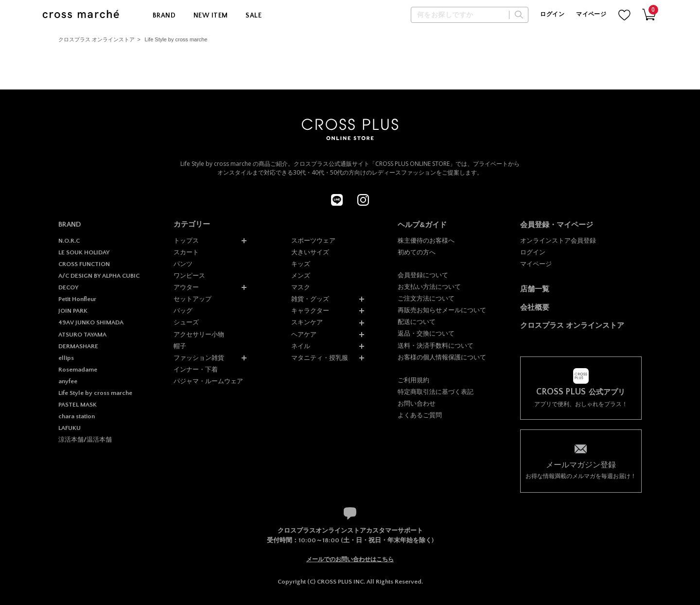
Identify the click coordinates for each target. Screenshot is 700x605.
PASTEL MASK (78, 405)
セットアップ (192, 299)
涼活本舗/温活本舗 (85, 440)
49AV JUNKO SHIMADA (91, 322)
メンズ (301, 276)
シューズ (186, 322)
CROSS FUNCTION (84, 264)
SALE (254, 16)
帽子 (180, 346)
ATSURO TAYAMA (82, 335)
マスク (301, 287)
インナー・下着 (196, 369)
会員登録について (423, 275)
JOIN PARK (73, 311)
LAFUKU (70, 428)
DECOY (68, 287)
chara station (77, 416)
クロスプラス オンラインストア (96, 39)
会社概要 (535, 307)
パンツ (183, 264)
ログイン (552, 14)
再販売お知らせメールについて (442, 310)
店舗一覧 (535, 289)
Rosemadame (78, 370)
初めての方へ (417, 252)
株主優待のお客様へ (426, 240)
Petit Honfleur (77, 299)
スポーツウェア (313, 240)
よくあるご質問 (420, 415)
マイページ (591, 14)
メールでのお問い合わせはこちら (350, 559)
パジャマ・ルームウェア (208, 381)
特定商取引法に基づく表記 (436, 392)
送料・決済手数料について (436, 346)
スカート (186, 252)
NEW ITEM (210, 16)
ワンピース (189, 276)
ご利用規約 (413, 380)
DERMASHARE (78, 346)
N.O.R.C (69, 241)
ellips (66, 358)
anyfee (68, 381)
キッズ (301, 264)
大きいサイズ (310, 252)
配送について (417, 322)
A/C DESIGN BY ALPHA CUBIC (99, 276)
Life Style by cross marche (176, 39)
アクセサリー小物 (199, 334)
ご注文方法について (426, 298)
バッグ (183, 311)
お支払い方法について (429, 287)
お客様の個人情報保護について (442, 357)
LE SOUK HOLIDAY (84, 252)
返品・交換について (426, 333)
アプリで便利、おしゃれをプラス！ (581, 398)
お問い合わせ (417, 403)
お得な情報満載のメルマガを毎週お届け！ (581, 470)
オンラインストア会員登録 (558, 240)
